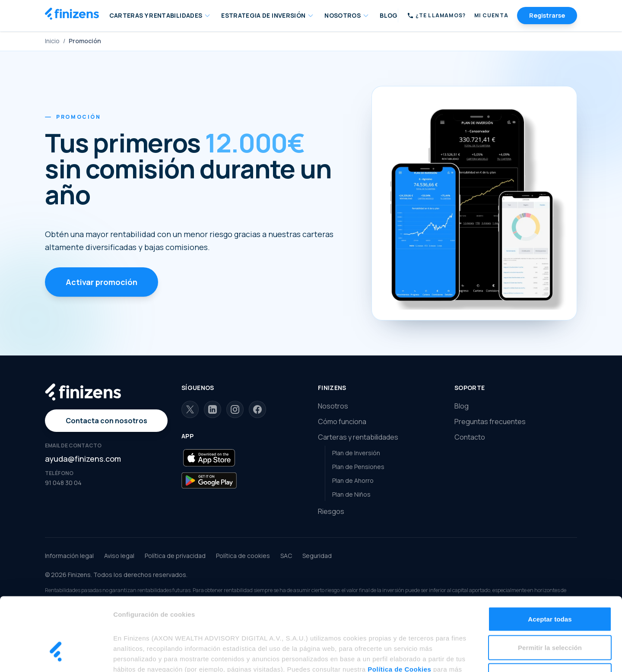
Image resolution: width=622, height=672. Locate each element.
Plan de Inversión (356, 453)
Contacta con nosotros (106, 421)
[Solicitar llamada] (436, 16)
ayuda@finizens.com (83, 459)
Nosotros (333, 406)
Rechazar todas (550, 615)
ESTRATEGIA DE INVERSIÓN (268, 15)
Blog (462, 406)
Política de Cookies (399, 609)
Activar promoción (102, 282)
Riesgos (331, 511)
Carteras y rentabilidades (358, 437)
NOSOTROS (347, 15)
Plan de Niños (351, 494)
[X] (190, 409)
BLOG (389, 15)
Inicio (52, 41)
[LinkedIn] (213, 409)
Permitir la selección (550, 587)
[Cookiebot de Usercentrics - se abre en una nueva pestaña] (56, 655)
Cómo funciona (342, 422)
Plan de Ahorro (353, 480)
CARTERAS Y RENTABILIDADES (160, 15)
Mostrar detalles (464, 655)
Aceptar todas (550, 559)
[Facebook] (257, 409)
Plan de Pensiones (358, 467)
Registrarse (547, 15)
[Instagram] (235, 409)
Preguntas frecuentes (490, 422)
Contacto (470, 437)
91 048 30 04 (63, 483)
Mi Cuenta (491, 16)
